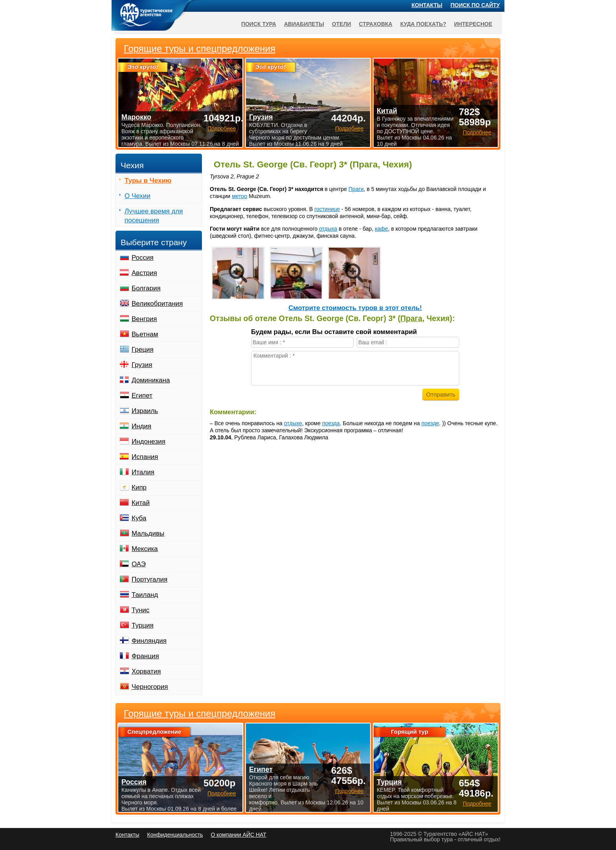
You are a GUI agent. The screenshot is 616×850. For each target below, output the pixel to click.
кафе (381, 229)
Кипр (139, 487)
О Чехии (137, 196)
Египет (142, 396)
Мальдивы (148, 533)
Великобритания (157, 304)
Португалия (149, 579)
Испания (145, 457)
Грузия (142, 365)
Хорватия (146, 671)
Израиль (145, 411)
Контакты (427, 5)
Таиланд (145, 595)
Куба (139, 518)
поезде (430, 423)
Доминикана (151, 380)
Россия (143, 258)
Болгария (146, 288)
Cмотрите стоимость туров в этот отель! (355, 308)
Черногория (150, 687)
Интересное (473, 24)
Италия (143, 472)
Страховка (376, 24)
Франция (145, 656)
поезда (331, 423)
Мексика (145, 549)
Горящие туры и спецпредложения (200, 714)
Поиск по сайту (475, 5)
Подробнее (222, 793)
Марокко (136, 117)
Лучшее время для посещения (154, 216)
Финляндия (149, 641)
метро (239, 196)
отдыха (328, 229)
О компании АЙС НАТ (239, 835)
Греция (143, 350)
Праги (356, 189)
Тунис (140, 610)
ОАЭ (139, 564)
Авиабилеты (304, 24)
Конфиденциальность (175, 835)
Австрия (144, 273)
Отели (342, 24)
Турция (143, 625)
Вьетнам (145, 334)
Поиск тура (259, 24)
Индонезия (148, 442)
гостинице (327, 209)
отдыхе (293, 423)
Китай (141, 503)
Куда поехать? (423, 24)
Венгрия (144, 319)
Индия (141, 426)
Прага (411, 318)
